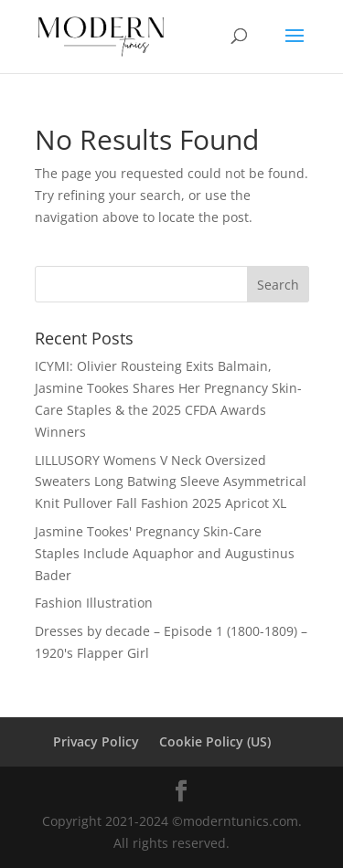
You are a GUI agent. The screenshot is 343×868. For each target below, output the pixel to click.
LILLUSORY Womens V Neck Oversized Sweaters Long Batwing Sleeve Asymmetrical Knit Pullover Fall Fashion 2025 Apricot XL (171, 482)
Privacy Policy (96, 741)
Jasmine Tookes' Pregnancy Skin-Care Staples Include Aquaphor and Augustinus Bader (165, 553)
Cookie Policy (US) (215, 741)
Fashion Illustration (94, 603)
